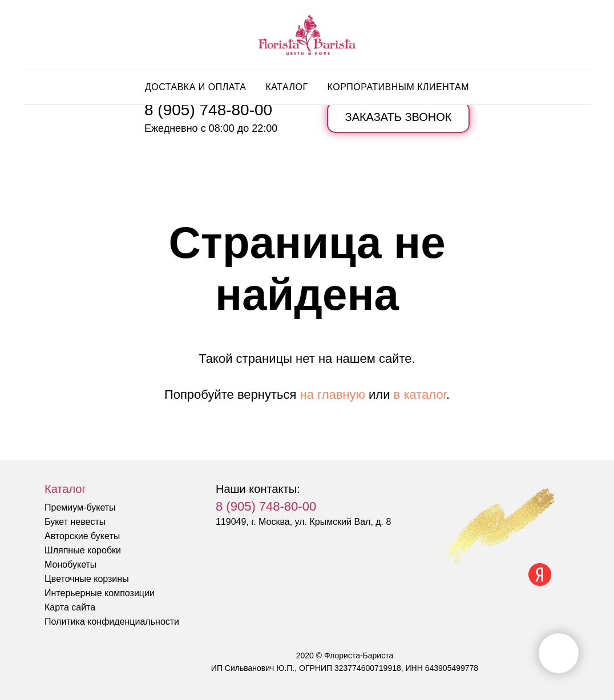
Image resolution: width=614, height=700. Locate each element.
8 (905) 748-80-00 (208, 110)
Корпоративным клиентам (398, 87)
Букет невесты (75, 522)
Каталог (286, 87)
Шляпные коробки (83, 550)
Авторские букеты (82, 536)
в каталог (420, 394)
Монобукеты (70, 565)
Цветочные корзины (87, 579)
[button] (398, 117)
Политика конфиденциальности (112, 622)
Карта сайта (70, 607)
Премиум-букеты (80, 507)
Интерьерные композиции (100, 593)
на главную (333, 394)
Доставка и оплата (196, 87)
